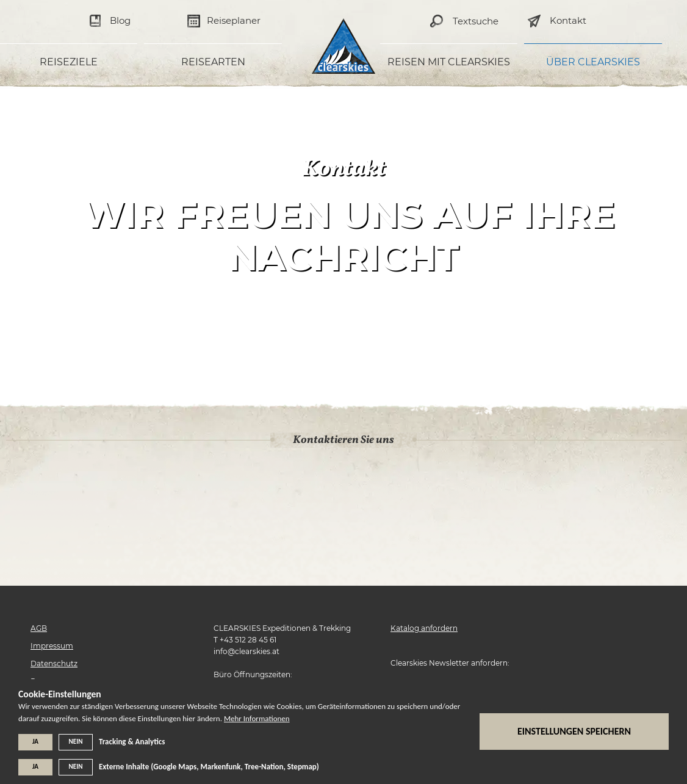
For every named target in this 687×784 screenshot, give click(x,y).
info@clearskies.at (246, 651)
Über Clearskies (593, 62)
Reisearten (213, 62)
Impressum (52, 646)
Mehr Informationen (257, 718)
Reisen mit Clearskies (449, 62)
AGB (39, 628)
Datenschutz (54, 664)
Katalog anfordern (424, 628)
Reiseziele (69, 62)
